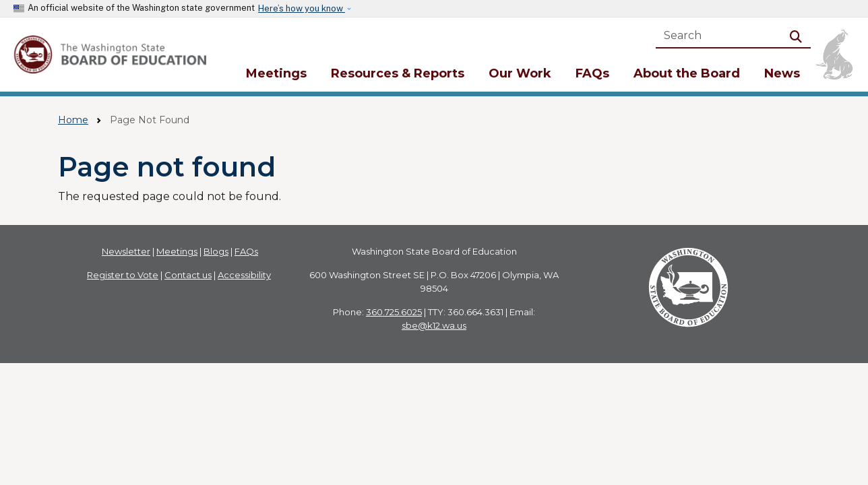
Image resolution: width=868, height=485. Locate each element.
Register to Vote (123, 275)
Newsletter (126, 251)
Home (73, 120)
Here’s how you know (302, 8)
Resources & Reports (398, 73)
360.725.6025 (394, 312)
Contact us (188, 275)
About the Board (687, 73)
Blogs (216, 251)
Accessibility (244, 275)
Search (799, 35)
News (782, 73)
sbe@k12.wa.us (434, 325)
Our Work (520, 73)
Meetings (276, 73)
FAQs (592, 73)
